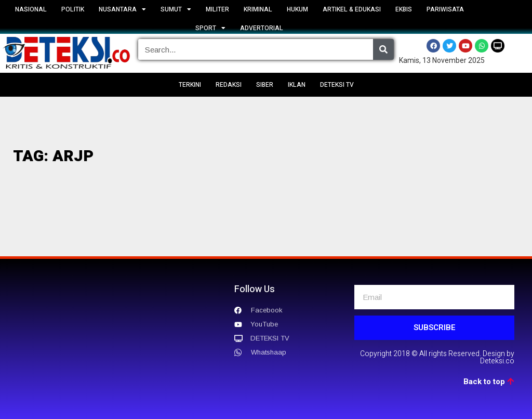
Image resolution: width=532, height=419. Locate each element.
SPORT (210, 28)
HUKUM (297, 9)
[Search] (383, 49)
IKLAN (297, 85)
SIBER (265, 85)
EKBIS (404, 9)
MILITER (217, 9)
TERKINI (190, 85)
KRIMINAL (258, 9)
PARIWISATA (445, 9)
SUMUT (176, 9)
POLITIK (73, 9)
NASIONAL (31, 9)
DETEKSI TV (337, 85)
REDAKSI (229, 85)
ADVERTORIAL (262, 28)
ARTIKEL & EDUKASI (352, 9)
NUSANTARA (122, 9)
